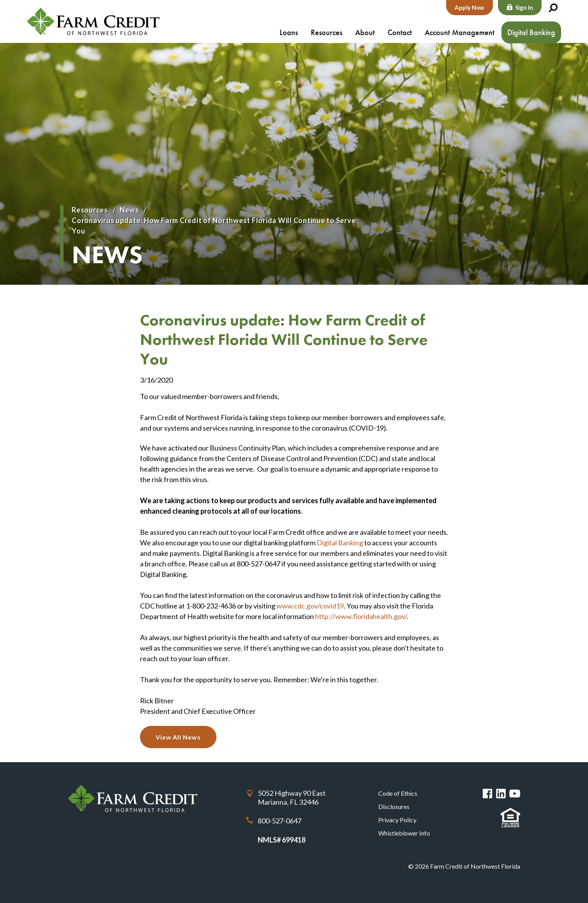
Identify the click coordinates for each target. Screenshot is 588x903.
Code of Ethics (398, 793)
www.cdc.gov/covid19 (310, 606)
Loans (289, 32)
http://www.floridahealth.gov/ (361, 616)
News (129, 210)
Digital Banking (531, 32)
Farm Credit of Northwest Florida (93, 21)
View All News (178, 737)
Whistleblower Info (404, 833)
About (365, 32)
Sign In (524, 7)
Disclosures (394, 806)
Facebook (488, 794)
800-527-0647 (280, 821)
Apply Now (469, 7)
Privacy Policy (397, 820)
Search (553, 8)
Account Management (460, 32)
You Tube (515, 794)
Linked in (501, 794)
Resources (327, 32)
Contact (400, 32)
